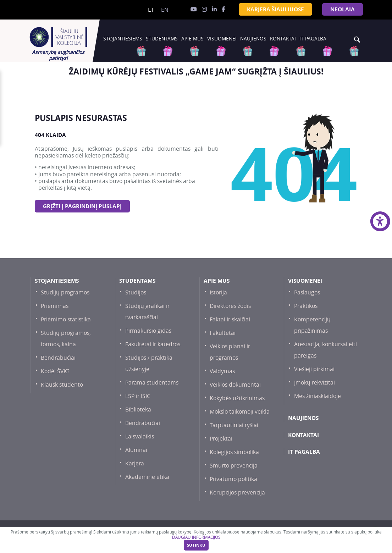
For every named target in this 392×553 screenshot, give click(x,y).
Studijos (136, 292)
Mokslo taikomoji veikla (240, 412)
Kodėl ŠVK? (55, 371)
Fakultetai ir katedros (153, 344)
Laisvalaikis (140, 436)
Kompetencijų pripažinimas (312, 325)
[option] (196, 71)
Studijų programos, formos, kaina (66, 339)
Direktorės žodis (230, 306)
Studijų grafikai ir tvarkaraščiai (147, 312)
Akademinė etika (147, 477)
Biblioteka (138, 410)
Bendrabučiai (58, 358)
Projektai (221, 439)
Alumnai (136, 450)
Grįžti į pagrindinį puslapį (82, 206)
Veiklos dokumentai (235, 385)
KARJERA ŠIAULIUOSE (275, 9)
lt (151, 10)
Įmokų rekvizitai (314, 383)
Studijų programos (65, 292)
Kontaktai (283, 39)
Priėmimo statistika (66, 319)
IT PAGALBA (313, 39)
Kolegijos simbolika (234, 452)
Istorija (218, 292)
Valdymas (222, 371)
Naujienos (253, 39)
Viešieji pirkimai (314, 369)
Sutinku (196, 545)
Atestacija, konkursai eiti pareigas (325, 350)
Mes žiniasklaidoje (318, 396)
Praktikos (306, 306)
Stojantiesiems (123, 39)
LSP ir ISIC (138, 396)
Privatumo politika (233, 479)
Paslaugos (307, 292)
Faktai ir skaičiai (230, 319)
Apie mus (192, 39)
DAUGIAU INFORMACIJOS (196, 537)
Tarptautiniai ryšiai (234, 425)
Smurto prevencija (234, 466)
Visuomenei (222, 39)
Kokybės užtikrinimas (237, 398)
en (165, 10)
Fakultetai (223, 333)
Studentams (162, 39)
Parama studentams (152, 383)
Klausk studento (62, 385)
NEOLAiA (343, 9)
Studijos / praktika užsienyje (149, 363)
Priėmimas (55, 306)
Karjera (135, 463)
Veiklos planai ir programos (230, 352)
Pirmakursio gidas (148, 331)
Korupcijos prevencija (237, 493)
